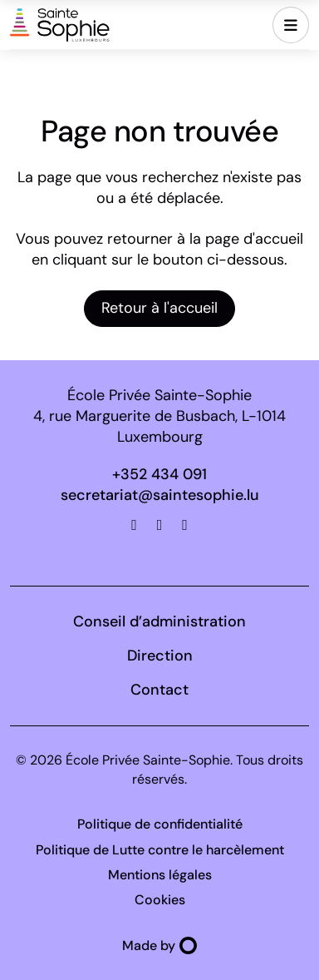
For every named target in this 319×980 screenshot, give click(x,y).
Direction (160, 656)
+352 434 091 (159, 474)
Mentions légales (160, 875)
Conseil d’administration (159, 621)
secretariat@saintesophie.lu (160, 495)
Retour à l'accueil (159, 308)
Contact (159, 690)
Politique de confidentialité (160, 824)
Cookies (160, 900)
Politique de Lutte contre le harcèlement (160, 850)
